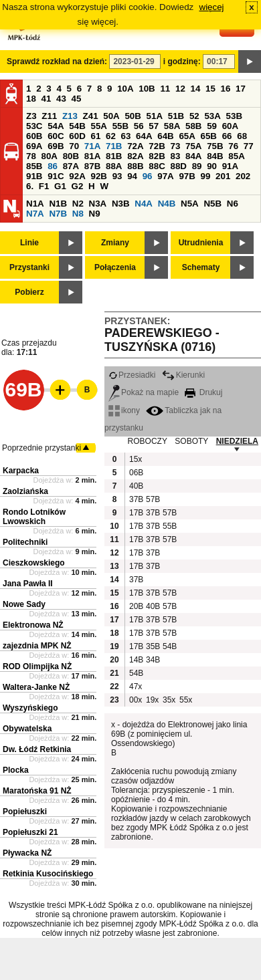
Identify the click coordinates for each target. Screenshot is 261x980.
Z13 (70, 116)
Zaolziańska (25, 491)
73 (175, 146)
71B (114, 146)
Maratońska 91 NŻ (37, 791)
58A (172, 126)
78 (31, 156)
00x (136, 700)
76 (233, 146)
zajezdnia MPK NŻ (37, 646)
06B (136, 473)
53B (234, 116)
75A (193, 146)
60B (34, 136)
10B (147, 89)
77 (249, 146)
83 (175, 156)
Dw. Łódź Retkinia (37, 749)
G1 (60, 186)
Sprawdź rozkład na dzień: (57, 62)
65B (209, 136)
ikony (124, 410)
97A (165, 176)
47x (136, 687)
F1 (44, 186)
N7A (35, 214)
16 (226, 89)
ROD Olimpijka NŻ (37, 666)
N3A (98, 204)
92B (98, 176)
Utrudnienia (201, 243)
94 (132, 176)
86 (53, 166)
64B (165, 136)
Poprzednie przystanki (41, 448)
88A (114, 166)
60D (77, 136)
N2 (78, 204)
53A (212, 116)
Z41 (91, 116)
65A (187, 136)
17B (136, 513)
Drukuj (203, 392)
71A (92, 146)
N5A (190, 204)
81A (92, 156)
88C (157, 166)
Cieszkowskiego (34, 563)
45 (77, 99)
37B (136, 499)
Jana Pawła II (28, 584)
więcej (212, 7)
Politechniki (25, 542)
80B (71, 156)
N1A (35, 204)
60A (230, 126)
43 (61, 99)
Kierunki (183, 375)
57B (153, 499)
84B (215, 156)
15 (210, 89)
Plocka (16, 770)
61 (95, 136)
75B (215, 146)
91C (56, 176)
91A (230, 166)
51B (176, 116)
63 (126, 136)
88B (135, 166)
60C (56, 136)
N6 (233, 204)
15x (136, 459)
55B (120, 126)
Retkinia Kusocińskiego (48, 874)
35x (169, 700)
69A (34, 146)
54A (56, 126)
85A (236, 156)
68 (242, 136)
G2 (78, 186)
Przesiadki (132, 375)
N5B (212, 204)
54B (77, 126)
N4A (144, 204)
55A (98, 126)
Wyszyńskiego (30, 708)
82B (157, 156)
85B (34, 166)
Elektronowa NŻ (33, 625)
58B (193, 126)
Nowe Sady (24, 604)
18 (31, 99)
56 (139, 126)
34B (153, 660)
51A (155, 116)
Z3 (31, 116)
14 (196, 89)
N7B (58, 214)
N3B (121, 204)
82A (135, 156)
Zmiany (115, 243)
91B (34, 176)
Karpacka (21, 471)
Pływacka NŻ (27, 853)
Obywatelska (27, 729)
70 (74, 146)
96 (148, 176)
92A (77, 176)
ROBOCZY (148, 441)
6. (30, 186)
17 (241, 89)
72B (157, 146)
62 (111, 136)
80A (50, 156)
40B (136, 486)
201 (223, 176)
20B (136, 606)
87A (71, 166)
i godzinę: (182, 62)
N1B (58, 204)
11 (165, 89)
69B (56, 146)
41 (47, 99)
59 (212, 126)
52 (194, 116)
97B (187, 176)
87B (92, 166)
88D (178, 166)
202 (243, 176)
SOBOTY (191, 441)
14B (136, 660)
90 (212, 166)
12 (180, 89)
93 (117, 176)
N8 (78, 214)
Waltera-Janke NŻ (36, 687)
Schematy (201, 267)
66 (227, 136)
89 (197, 166)
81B (114, 156)
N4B (167, 204)
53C (34, 126)
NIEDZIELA (237, 441)
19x (152, 700)
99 (206, 176)
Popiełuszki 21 (30, 832)
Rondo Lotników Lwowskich (34, 517)
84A (193, 156)
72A (135, 146)
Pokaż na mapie (144, 392)
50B (133, 116)
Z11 (49, 116)
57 (154, 126)
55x (186, 700)
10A (125, 89)
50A (111, 116)
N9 (95, 214)
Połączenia (115, 267)
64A (144, 136)
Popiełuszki (25, 812)
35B (153, 646)
